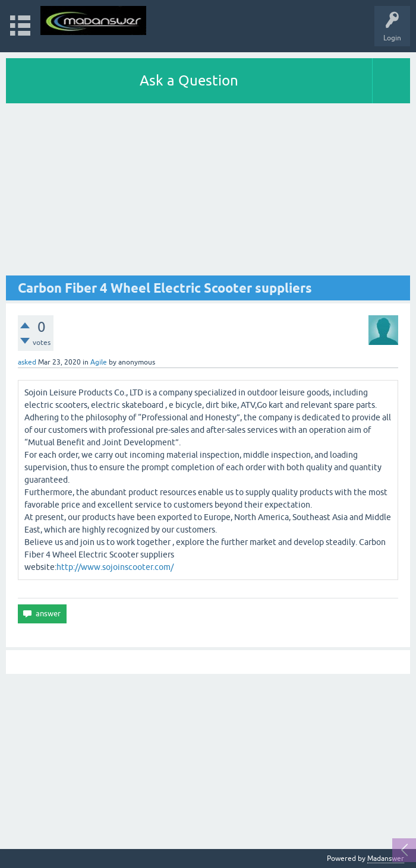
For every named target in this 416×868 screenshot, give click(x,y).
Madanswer (386, 859)
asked (27, 362)
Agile (99, 362)
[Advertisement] (208, 192)
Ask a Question (189, 80)
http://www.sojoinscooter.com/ (115, 567)
